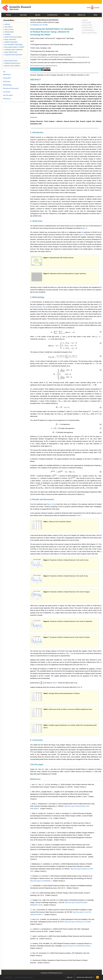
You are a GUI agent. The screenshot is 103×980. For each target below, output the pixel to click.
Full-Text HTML (87, 25)
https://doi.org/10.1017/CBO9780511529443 (76, 946)
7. (31, 845)
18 (97, 391)
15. (31, 919)
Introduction (7, 78)
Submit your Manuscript (84, 977)
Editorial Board (9, 32)
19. (31, 953)
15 (37, 307)
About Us (81, 15)
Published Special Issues (12, 63)
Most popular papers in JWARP (14, 47)
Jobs (95, 15)
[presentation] (63, 332)
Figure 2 (82, 235)
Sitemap (54, 973)
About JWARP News (10, 52)
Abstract (84, 20)
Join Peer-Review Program (24, 977)
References (35, 779)
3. (31, 804)
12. (31, 893)
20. (31, 960)
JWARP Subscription (10, 42)
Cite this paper (37, 764)
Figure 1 (84, 228)
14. (31, 910)
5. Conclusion (36, 740)
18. (31, 943)
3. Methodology (37, 297)
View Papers (8, 27)
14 (34, 307)
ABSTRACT (35, 80)
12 (100, 304)
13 (31, 307)
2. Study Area (36, 221)
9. (31, 864)
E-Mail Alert (8, 977)
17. (31, 936)
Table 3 (85, 665)
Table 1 (79, 516)
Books (38, 15)
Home (9, 15)
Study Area (7, 81)
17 (90, 319)
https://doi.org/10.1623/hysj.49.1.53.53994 (78, 922)
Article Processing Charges (12, 37)
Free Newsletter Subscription (13, 45)
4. (31, 813)
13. (31, 900)
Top (4, 72)
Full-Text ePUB (87, 28)
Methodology (7, 85)
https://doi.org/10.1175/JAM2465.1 (41, 881)
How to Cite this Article (89, 33)
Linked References (88, 30)
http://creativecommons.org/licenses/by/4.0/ (44, 66)
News (67, 15)
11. (31, 886)
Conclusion (7, 92)
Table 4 (55, 683)
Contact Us (59, 973)
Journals (23, 15)
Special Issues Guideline (12, 66)
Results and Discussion (11, 88)
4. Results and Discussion (42, 499)
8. (31, 854)
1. (31, 784)
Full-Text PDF (86, 23)
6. (31, 833)
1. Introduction (37, 132)
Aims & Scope (8, 29)
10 (97, 206)
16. (31, 929)
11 (57, 214)
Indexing (7, 24)
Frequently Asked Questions (13, 55)
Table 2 (68, 653)
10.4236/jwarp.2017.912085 (39, 25)
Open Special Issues (10, 61)
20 (83, 494)
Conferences (52, 15)
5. (31, 823)
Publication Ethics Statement (13, 50)
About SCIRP (48, 973)
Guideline (7, 34)
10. (31, 876)
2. (31, 792)
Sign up (69, 977)
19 (51, 446)
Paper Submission (10, 39)
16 (40, 307)
